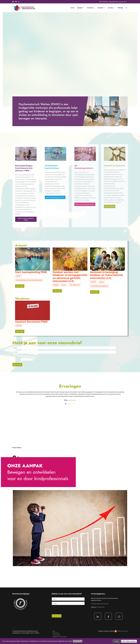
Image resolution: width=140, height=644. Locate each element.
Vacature (19, 326)
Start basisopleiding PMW (31, 272)
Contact (100, 8)
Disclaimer (56, 633)
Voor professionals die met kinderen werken (29, 280)
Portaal (120, 8)
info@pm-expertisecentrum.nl (119, 2)
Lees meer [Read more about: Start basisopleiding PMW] (20, 286)
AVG (54, 631)
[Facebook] (13, 2)
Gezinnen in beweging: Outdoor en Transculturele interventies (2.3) (107, 275)
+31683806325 (105, 2)
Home (72, 8)
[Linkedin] (16, 2)
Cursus (64, 285)
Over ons (90, 8)
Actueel (110, 8)
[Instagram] (19, 2)
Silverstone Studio (122, 631)
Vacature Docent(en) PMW (31, 322)
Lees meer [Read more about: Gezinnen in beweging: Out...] (95, 292)
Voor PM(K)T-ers (75, 285)
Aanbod (80, 8)
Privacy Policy (57, 635)
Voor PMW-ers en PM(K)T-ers (99, 286)
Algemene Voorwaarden (60, 637)
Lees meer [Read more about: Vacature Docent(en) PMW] (20, 331)
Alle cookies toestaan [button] (129, 641)
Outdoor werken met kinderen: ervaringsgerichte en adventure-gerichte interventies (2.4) (70, 277)
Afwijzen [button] (117, 641)
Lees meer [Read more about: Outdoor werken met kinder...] (57, 291)
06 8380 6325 (101, 607)
